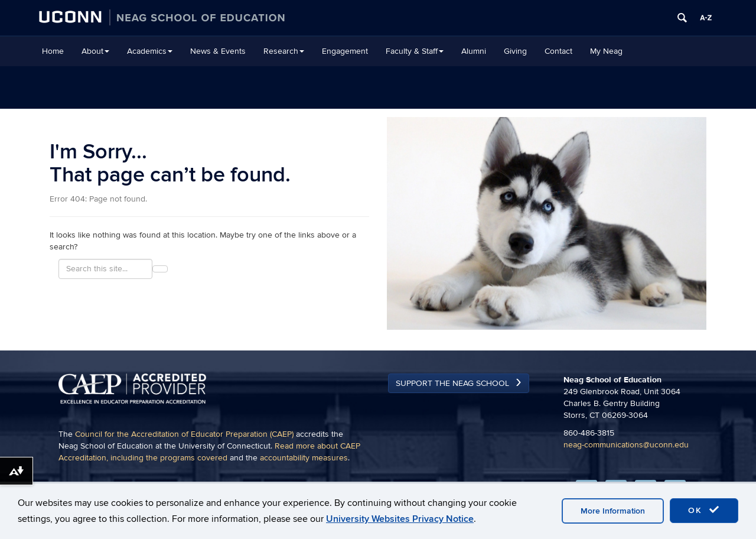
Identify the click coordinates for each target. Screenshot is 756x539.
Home (53, 51)
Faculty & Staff (415, 51)
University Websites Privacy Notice (400, 519)
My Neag (606, 51)
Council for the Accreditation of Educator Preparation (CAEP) (184, 434)
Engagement (345, 51)
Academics (150, 51)
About (95, 51)
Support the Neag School (452, 383)
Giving (515, 51)
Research (284, 51)
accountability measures (304, 458)
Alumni (474, 51)
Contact (558, 51)
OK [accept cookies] (704, 510)
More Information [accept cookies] (613, 511)
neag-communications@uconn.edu (626, 445)
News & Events (218, 51)
